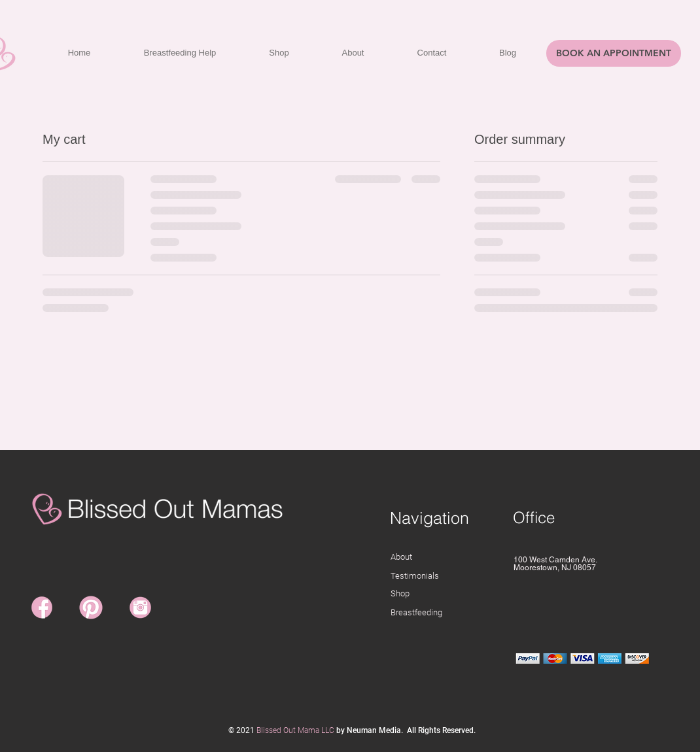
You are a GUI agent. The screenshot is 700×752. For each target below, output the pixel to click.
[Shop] (445, 594)
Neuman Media (374, 730)
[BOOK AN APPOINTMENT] (614, 53)
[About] (441, 557)
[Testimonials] (440, 576)
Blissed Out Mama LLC (295, 730)
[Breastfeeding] (445, 613)
